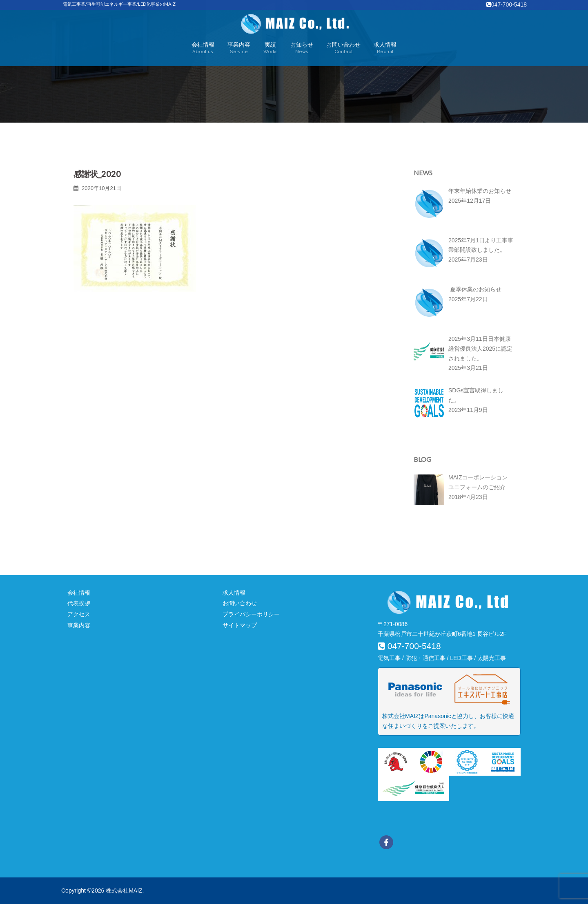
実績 (271, 48)
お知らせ (302, 48)
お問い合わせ (343, 48)
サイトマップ (240, 625)
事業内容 (239, 48)
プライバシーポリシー (251, 614)
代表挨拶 (79, 603)
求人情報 (385, 48)
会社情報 (203, 48)
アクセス (79, 614)
